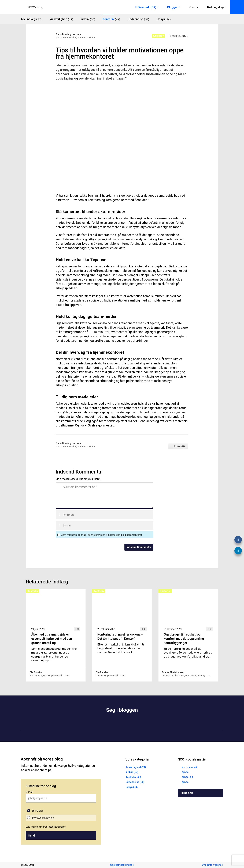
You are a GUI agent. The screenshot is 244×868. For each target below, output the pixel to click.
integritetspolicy (57, 827)
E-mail (29, 792)
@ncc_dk (187, 777)
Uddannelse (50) (135, 782)
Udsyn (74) (132, 787)
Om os (194, 7)
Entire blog (38, 811)
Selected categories (43, 818)
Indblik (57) (132, 772)
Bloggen (173, 7)
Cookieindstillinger (121, 865)
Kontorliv (158, 36)
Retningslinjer (216, 7)
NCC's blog (35, 7)
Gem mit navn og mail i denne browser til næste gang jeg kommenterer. (102, 535)
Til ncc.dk (187, 793)
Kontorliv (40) (133, 777)
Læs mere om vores (46, 827)
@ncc (185, 772)
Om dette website (212, 865)
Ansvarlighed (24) (136, 767)
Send (31, 836)
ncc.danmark (190, 767)
